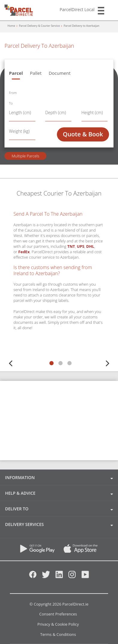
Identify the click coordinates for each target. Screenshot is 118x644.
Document (59, 73)
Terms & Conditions (58, 635)
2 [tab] (60, 363)
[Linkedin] (59, 577)
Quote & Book (83, 134)
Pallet (36, 73)
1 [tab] (52, 363)
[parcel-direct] (20, 8)
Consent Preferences (58, 614)
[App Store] (77, 551)
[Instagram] (72, 577)
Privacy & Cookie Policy (58, 624)
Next (108, 362)
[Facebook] (33, 577)
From (13, 93)
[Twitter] (46, 577)
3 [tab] (69, 363)
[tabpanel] (59, 283)
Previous (10, 362)
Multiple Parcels (25, 156)
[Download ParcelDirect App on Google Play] (38, 551)
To (11, 103)
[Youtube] (85, 577)
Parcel (16, 73)
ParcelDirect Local (77, 9)
